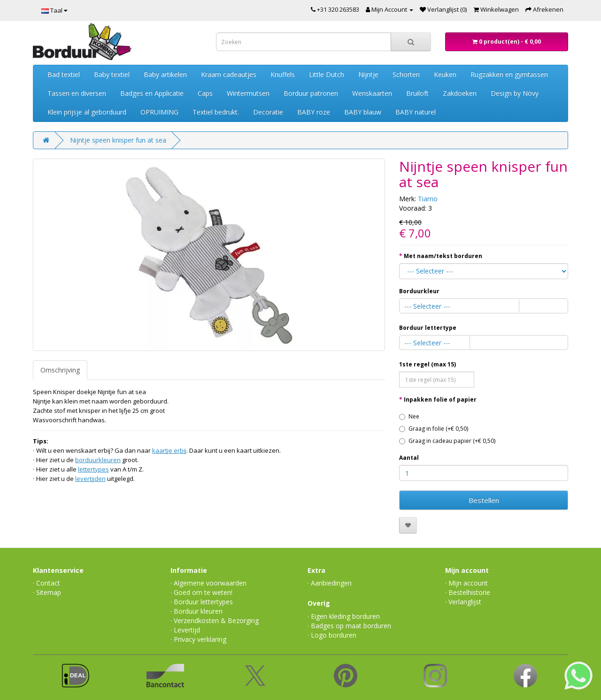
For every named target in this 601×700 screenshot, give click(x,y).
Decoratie (268, 112)
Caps (205, 93)
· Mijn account (466, 583)
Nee (409, 416)
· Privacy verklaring (198, 639)
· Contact (46, 583)
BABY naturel (416, 112)
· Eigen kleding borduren (344, 616)
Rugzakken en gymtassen (509, 74)
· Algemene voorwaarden (208, 583)
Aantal (409, 458)
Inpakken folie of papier (440, 399)
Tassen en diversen (77, 93)
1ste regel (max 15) (428, 364)
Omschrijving (60, 370)
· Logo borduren (332, 635)
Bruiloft (417, 93)
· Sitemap (47, 592)
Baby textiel (112, 74)
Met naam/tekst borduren (443, 256)
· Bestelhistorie (468, 592)
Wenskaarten (372, 93)
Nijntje (368, 74)
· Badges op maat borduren (349, 626)
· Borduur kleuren (196, 611)
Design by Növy (515, 93)
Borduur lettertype (428, 328)
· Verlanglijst (463, 602)
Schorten (406, 74)
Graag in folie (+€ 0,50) (434, 429)
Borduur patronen (311, 93)
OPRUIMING (159, 112)
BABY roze (314, 112)
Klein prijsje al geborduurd (87, 112)
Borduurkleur (419, 291)
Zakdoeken (460, 93)
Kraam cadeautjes (229, 74)
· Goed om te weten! (201, 592)
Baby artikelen (165, 74)
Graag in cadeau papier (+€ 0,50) (447, 441)
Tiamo (428, 199)
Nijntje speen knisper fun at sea (118, 140)
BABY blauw (363, 112)
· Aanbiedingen (330, 583)
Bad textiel (64, 74)
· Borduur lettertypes (202, 602)
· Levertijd (185, 630)
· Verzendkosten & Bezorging (215, 620)
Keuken (445, 74)
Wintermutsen (248, 93)
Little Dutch (327, 74)
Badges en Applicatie (152, 93)
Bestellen (484, 500)
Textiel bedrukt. (216, 112)
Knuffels (283, 74)
